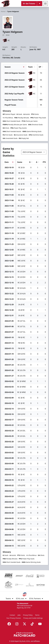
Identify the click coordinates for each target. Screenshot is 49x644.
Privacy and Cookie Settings (33, 618)
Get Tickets (29, 4)
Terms (37, 615)
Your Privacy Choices (14, 618)
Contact (12, 615)
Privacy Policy (28, 615)
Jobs (19, 615)
